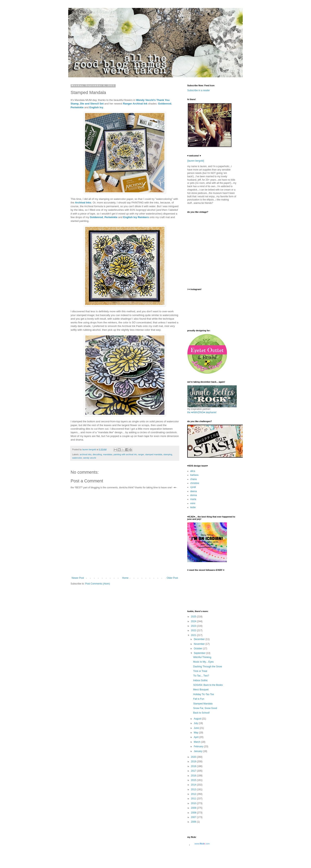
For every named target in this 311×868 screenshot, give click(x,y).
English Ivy (96, 107)
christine (195, 483)
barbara (194, 475)
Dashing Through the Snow (208, 667)
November (200, 644)
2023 (194, 626)
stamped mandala (154, 454)
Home (125, 578)
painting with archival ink (125, 454)
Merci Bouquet (201, 690)
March (197, 742)
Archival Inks (83, 203)
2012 (194, 794)
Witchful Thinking (202, 657)
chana (193, 479)
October (198, 649)
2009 (194, 808)
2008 (194, 813)
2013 (194, 789)
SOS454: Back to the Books (208, 685)
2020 (194, 757)
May (196, 733)
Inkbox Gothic (200, 680)
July (196, 723)
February (199, 746)
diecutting (97, 454)
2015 (194, 780)
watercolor (77, 458)
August (198, 719)
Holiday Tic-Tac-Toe (204, 694)
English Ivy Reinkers (136, 217)
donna (193, 495)
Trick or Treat (200, 671)
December (200, 639)
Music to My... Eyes (203, 662)
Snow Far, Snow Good (205, 708)
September (200, 653)
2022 (194, 630)
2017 (194, 771)
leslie (193, 507)
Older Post (172, 578)
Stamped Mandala (203, 704)
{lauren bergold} (196, 161)
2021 (194, 635)
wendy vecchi (90, 458)
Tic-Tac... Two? (201, 676)
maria (193, 499)
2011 (194, 799)
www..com (202, 844)
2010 (194, 803)
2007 (194, 817)
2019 (194, 762)
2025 (194, 617)
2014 (194, 785)
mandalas (108, 454)
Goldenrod (165, 104)
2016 (194, 776)
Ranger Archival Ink (135, 104)
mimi (193, 503)
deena (193, 491)
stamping (168, 454)
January (198, 751)
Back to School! (201, 713)
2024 (194, 621)
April (196, 737)
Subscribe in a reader (199, 90)
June (197, 728)
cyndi (193, 487)
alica (193, 471)
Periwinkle (77, 107)
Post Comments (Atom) (97, 584)
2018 (194, 766)
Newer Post (78, 578)
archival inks (86, 454)
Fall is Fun (199, 699)
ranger (141, 454)
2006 (194, 822)
